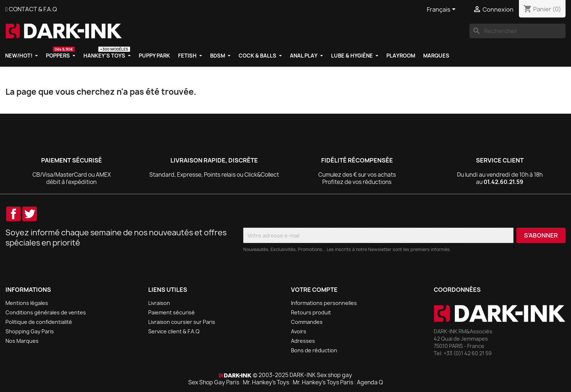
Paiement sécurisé (172, 312)
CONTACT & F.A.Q (33, 9)
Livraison (159, 303)
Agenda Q (370, 382)
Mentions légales (27, 303)
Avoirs (299, 331)
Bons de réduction (314, 350)
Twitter (29, 214)
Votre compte (314, 290)
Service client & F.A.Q (174, 331)
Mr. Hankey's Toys (266, 382)
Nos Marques (22, 341)
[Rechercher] (517, 31)
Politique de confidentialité (39, 322)
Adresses (303, 341)
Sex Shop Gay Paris (214, 382)
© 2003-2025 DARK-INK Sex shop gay (302, 375)
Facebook (13, 214)
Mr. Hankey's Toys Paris (323, 382)
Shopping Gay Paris (30, 331)
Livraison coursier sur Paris (182, 322)
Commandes (307, 322)
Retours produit (311, 312)
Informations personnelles (324, 303)
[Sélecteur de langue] (442, 10)
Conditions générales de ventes (46, 312)
